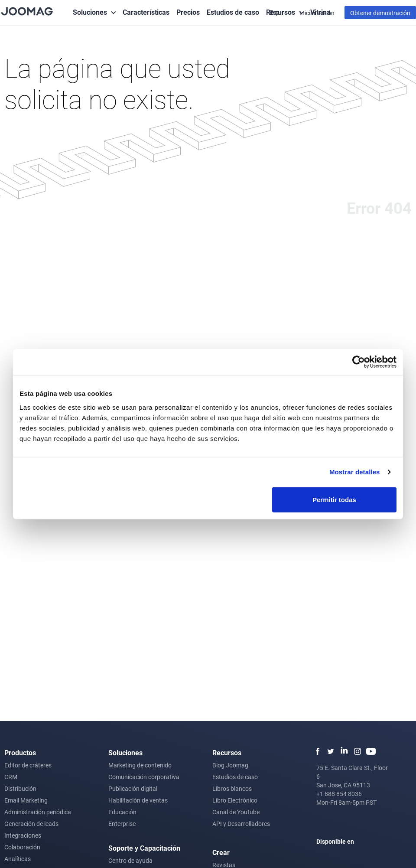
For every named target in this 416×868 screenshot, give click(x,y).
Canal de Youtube (236, 812)
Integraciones (23, 835)
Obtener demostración (380, 13)
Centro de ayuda (130, 860)
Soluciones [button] (90, 12)
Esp (275, 12)
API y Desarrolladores (241, 824)
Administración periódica (38, 812)
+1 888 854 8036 (339, 794)
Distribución (20, 788)
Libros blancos (232, 788)
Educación (122, 812)
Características (146, 12)
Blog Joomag (230, 765)
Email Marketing (26, 800)
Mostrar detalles (355, 472)
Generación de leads (31, 824)
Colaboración (22, 847)
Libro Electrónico (235, 800)
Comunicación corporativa (144, 777)
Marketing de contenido (140, 765)
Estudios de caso (233, 12)
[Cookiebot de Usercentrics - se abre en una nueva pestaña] (359, 362)
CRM (11, 777)
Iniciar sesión (317, 13)
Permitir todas (334, 499)
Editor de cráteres (28, 765)
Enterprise (122, 824)
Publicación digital (133, 788)
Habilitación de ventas (138, 800)
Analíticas (18, 859)
